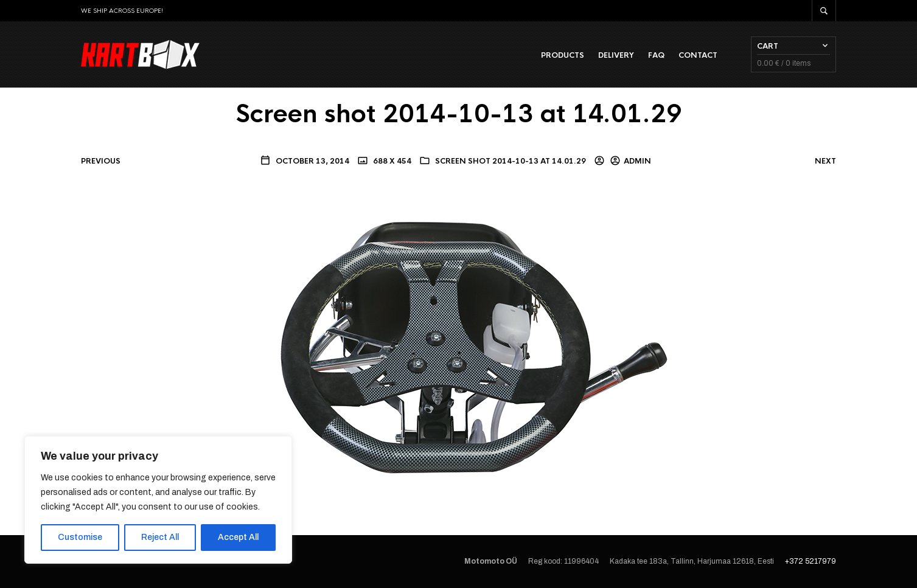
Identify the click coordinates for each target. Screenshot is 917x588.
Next (825, 161)
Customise (80, 537)
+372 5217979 (811, 561)
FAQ (656, 55)
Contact (698, 55)
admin (637, 161)
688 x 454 (391, 161)
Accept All (238, 537)
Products (563, 55)
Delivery (616, 55)
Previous (101, 161)
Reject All (160, 537)
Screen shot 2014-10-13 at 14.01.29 (511, 161)
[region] (158, 500)
